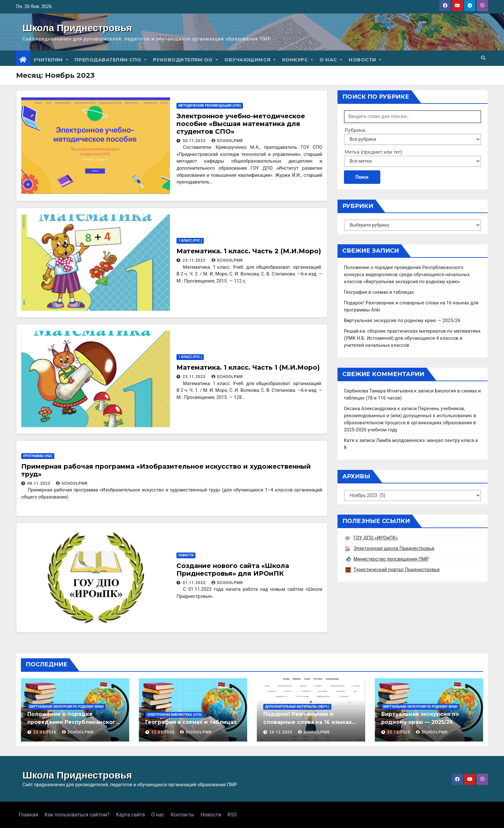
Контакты (182, 815)
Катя (349, 441)
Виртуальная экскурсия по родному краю (67, 707)
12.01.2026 (163, 732)
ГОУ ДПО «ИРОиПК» (376, 538)
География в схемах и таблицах (379, 292)
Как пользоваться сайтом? (77, 815)
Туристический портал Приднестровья (397, 570)
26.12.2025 (281, 732)
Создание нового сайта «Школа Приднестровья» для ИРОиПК (233, 570)
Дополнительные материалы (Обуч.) (297, 707)
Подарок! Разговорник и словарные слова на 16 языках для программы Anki (307, 722)
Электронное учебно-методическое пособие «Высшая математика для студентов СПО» (241, 124)
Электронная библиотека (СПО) (175, 715)
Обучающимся (250, 60)
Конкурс (298, 60)
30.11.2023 (195, 141)
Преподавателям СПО (111, 60)
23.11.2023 (195, 260)
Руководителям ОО (185, 60)
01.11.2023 (195, 583)
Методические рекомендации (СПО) (210, 106)
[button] (483, 58)
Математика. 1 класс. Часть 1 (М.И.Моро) (248, 367)
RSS (232, 815)
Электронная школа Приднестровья (394, 549)
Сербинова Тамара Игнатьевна (378, 391)
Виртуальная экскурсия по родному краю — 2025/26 (402, 321)
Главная (28, 815)
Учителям (51, 60)
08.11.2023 (39, 483)
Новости (365, 60)
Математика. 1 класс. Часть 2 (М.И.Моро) (249, 251)
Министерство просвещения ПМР (391, 559)
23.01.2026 (45, 732)
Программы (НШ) (38, 456)
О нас (331, 60)
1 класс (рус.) (190, 241)
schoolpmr (227, 141)
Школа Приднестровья (77, 28)
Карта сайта (130, 815)
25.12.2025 (399, 732)
